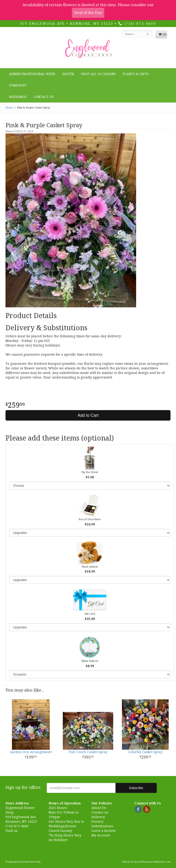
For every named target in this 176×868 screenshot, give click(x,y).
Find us (12, 831)
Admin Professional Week (32, 74)
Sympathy (18, 85)
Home (9, 108)
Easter (68, 74)
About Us (99, 808)
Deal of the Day (88, 13)
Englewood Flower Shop (88, 49)
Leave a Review (104, 831)
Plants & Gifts (136, 74)
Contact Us (44, 97)
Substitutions (102, 826)
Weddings (18, 97)
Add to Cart (88, 415)
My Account (101, 835)
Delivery (98, 817)
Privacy (97, 822)
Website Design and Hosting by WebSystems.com (146, 862)
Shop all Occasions (98, 74)
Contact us (100, 812)
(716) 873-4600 (137, 24)
